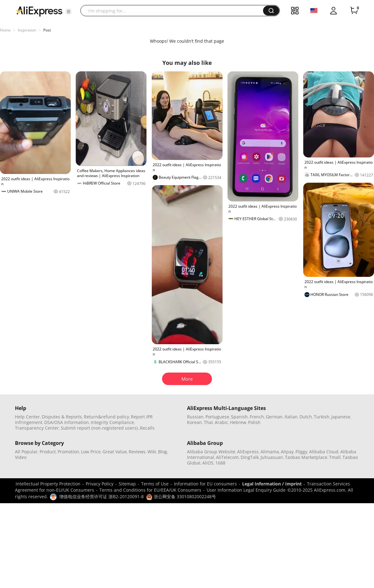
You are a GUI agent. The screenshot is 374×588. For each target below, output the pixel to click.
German (274, 417)
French (257, 417)
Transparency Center (37, 428)
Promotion (68, 452)
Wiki (152, 452)
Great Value (115, 452)
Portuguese (217, 417)
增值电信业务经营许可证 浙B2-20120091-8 (101, 496)
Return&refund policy (106, 417)
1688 (220, 463)
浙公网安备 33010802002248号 (181, 496)
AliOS (208, 463)
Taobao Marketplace (306, 457)
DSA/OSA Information (67, 422)
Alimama (270, 452)
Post (47, 30)
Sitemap (127, 484)
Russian (195, 417)
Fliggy (301, 452)
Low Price (91, 452)
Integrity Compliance (112, 422)
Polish (254, 422)
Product (48, 452)
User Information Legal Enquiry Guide (246, 490)
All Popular (26, 452)
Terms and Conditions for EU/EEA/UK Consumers (150, 490)
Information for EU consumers (205, 484)
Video (21, 457)
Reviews (137, 452)
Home (5, 30)
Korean (194, 422)
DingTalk (250, 457)
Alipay (287, 452)
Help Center (27, 417)
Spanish (239, 417)
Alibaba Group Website (211, 452)
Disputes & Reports (62, 417)
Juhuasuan (272, 457)
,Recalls (147, 428)
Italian (291, 417)
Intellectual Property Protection (48, 484)
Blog (163, 452)
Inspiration (27, 30)
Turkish (322, 417)
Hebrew (238, 422)
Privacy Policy (100, 484)
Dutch (306, 417)
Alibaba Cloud (324, 452)
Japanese (341, 417)
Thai (208, 422)
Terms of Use (155, 484)
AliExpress (248, 452)
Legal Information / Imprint (272, 484)
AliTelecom (227, 457)
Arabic (221, 422)
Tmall (335, 457)
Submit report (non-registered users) (99, 428)
